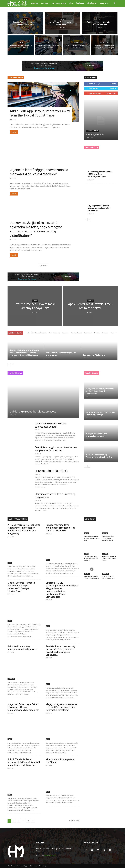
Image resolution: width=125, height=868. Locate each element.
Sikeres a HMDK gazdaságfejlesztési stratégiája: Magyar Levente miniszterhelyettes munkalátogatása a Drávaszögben (62, 590)
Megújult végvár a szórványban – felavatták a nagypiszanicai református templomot (62, 707)
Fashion (62, 19)
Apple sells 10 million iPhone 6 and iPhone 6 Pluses (109, 558)
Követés (113, 89)
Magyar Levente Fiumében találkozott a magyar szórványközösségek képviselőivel (21, 587)
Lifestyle (49, 43)
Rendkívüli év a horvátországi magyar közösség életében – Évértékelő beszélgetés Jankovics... (61, 651)
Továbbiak (43, 265)
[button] (115, 4)
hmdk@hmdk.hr (50, 856)
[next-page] (89, 219)
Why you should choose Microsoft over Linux (96, 435)
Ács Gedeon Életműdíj (39, 333)
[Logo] (19, 3)
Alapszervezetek (54, 333)
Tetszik (113, 84)
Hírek (71, 3)
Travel (25, 19)
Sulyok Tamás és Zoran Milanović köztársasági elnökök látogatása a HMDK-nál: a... (24, 762)
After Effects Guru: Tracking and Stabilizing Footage (100, 414)
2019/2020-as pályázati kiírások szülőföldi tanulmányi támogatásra (100, 391)
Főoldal (35, 3)
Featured (105, 333)
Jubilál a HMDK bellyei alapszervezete (33, 412)
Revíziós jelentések (95, 134)
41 (28, 821)
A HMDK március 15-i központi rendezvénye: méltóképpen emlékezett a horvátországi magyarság (24, 529)
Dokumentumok (59, 3)
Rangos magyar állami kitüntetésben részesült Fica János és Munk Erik (60, 528)
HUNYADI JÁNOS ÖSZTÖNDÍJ (51, 471)
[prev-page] (85, 219)
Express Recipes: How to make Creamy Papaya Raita (92, 538)
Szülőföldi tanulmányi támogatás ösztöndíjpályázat (23, 648)
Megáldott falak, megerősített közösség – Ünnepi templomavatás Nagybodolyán (23, 707)
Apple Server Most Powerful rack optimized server (108, 538)
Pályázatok (92, 3)
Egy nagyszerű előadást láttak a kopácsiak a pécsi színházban (99, 208)
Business (76, 43)
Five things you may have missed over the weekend (91, 558)
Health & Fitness (104, 43)
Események (88, 333)
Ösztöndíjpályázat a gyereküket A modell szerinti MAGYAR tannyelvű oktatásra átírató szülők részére (25, 353)
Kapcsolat (105, 3)
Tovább (14, 132)
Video (100, 19)
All (28, 333)
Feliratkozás (111, 93)
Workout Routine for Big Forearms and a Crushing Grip (99, 456)
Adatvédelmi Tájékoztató (94, 355)
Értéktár (80, 3)
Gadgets (21, 43)
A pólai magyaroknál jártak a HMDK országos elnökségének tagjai (100, 174)
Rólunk (45, 3)
